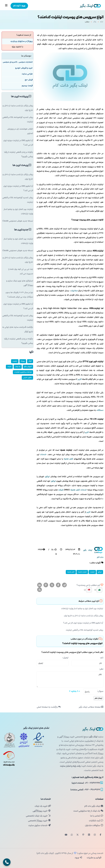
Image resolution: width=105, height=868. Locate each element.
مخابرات (74, 291)
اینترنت (92, 572)
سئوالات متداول (94, 825)
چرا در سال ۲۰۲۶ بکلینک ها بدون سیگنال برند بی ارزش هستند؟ (19, 295)
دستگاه (100, 410)
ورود (78, 858)
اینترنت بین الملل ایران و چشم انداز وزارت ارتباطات (82, 608)
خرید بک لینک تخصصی (38, 816)
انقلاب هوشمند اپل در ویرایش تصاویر (20, 131)
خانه (102, 23)
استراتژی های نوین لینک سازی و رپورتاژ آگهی (20, 283)
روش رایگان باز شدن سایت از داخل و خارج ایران (83, 616)
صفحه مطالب (91, 707)
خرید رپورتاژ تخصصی (39, 821)
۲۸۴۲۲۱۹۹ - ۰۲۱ (87, 783)
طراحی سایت (27, 74)
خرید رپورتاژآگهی (42, 811)
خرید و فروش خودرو (24, 68)
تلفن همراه (68, 459)
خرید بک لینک (43, 806)
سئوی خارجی (27, 378)
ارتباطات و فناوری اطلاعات (23, 372)
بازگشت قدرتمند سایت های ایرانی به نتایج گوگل (18, 329)
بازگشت (49, 707)
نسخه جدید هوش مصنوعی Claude (18, 221)
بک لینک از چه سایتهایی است (88, 811)
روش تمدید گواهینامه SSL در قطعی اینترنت (84, 630)
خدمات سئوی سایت (40, 825)
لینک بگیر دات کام (94, 806)
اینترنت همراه (82, 572)
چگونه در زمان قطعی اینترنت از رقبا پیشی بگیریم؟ (19, 154)
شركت (61, 490)
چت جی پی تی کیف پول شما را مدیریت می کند (21, 271)
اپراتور (47, 476)
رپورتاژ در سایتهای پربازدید (21, 41)
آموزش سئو (28, 367)
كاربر (80, 379)
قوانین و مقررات (94, 858)
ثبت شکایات (96, 821)
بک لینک (18, 367)
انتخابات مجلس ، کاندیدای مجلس (18, 62)
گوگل (30, 361)
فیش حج (29, 80)
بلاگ (95, 23)
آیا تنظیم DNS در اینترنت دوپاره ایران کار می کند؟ (83, 623)
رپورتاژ (23, 361)
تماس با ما (97, 816)
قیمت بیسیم (27, 86)
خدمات (43, 454)
